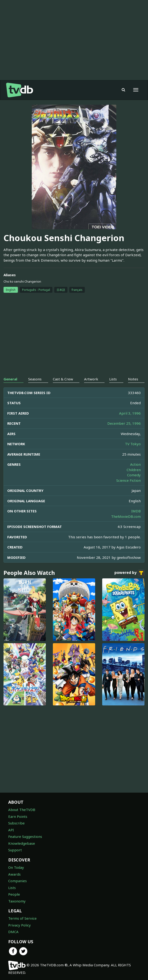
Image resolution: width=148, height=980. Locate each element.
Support (15, 850)
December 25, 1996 (124, 423)
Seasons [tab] (35, 379)
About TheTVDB (22, 810)
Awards (14, 874)
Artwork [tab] (91, 379)
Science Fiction (129, 480)
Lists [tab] (113, 379)
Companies (18, 881)
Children (134, 470)
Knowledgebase (22, 843)
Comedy (134, 475)
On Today (16, 867)
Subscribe (16, 823)
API (11, 830)
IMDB (136, 511)
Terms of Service (22, 918)
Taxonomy (17, 901)
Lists (12, 888)
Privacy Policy (19, 925)
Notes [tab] (133, 379)
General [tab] (10, 379)
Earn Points (18, 816)
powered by (129, 573)
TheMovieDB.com (126, 516)
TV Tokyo (133, 444)
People (14, 894)
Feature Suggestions (25, 836)
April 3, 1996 (130, 413)
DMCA (13, 932)
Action (135, 464)
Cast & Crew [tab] (63, 379)
